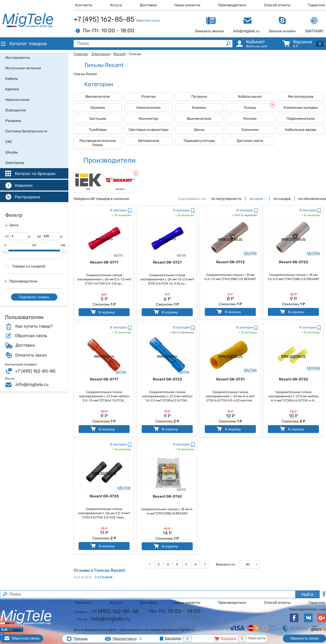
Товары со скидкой (25, 266)
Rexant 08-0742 (167, 496)
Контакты (84, 5)
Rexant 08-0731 (230, 379)
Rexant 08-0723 (167, 379)
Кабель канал (250, 97)
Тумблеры (98, 130)
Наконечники (149, 108)
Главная (81, 54)
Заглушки (98, 119)
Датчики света (250, 141)
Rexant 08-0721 (167, 262)
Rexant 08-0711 (104, 262)
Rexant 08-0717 (104, 379)
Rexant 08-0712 (230, 262)
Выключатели (98, 97)
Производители (232, 5)
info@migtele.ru (32, 384)
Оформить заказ (304, 638)
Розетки (148, 97)
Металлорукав (301, 97)
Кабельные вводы (301, 130)
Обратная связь (148, 20)
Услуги (116, 5)
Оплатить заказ (31, 355)
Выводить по (225, 564)
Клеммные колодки (301, 108)
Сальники (250, 130)
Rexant (119, 54)
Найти (307, 594)
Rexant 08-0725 (104, 496)
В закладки (119, 210)
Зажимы (98, 108)
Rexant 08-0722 (294, 262)
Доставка (148, 5)
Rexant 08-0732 (294, 379)
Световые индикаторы (149, 130)
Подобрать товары (34, 297)
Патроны (199, 97)
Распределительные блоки (98, 143)
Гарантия (317, 5)
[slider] (6, 251)
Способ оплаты (277, 5)
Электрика (101, 54)
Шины (199, 130)
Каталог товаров (23, 44)
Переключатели (301, 119)
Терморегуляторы (199, 141)
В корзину (102, 312)
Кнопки (250, 119)
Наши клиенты (187, 5)
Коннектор (148, 119)
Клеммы (199, 108)
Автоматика (148, 141)
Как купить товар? (34, 326)
